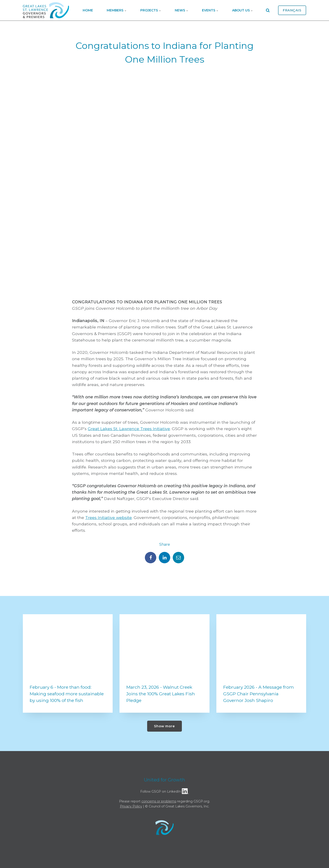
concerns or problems (159, 801)
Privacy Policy (131, 806)
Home (88, 10)
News (182, 10)
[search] (268, 10)
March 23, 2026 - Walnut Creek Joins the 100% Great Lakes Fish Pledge (161, 694)
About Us (243, 10)
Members (117, 10)
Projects (151, 10)
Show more (164, 726)
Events (210, 10)
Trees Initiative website (109, 517)
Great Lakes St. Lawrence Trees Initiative (129, 429)
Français (292, 10)
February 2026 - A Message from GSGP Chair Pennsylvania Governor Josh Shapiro (259, 694)
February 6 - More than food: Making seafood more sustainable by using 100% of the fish (67, 694)
